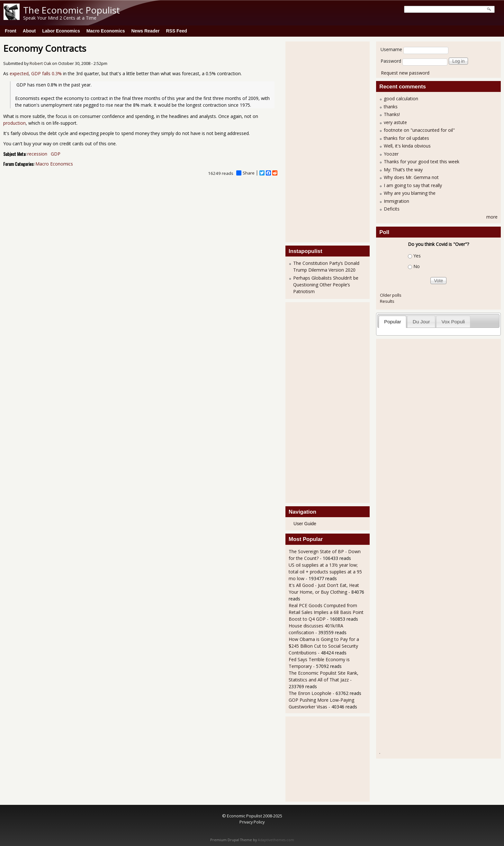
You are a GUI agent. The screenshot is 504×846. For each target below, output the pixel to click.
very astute (395, 122)
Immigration (396, 201)
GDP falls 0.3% (46, 73)
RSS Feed (176, 31)
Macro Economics (106, 31)
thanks (391, 107)
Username (391, 49)
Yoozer (391, 154)
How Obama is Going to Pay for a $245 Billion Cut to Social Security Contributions (324, 646)
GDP (56, 154)
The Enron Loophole (310, 693)
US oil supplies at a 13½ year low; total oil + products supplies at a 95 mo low (325, 572)
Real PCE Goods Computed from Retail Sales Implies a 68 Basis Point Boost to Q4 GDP (326, 612)
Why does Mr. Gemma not (411, 177)
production (14, 123)
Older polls (391, 295)
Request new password (405, 73)
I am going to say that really (413, 185)
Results (387, 301)
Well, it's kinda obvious (407, 146)
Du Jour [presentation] (421, 322)
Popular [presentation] (393, 322)
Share (245, 173)
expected (19, 73)
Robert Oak (40, 63)
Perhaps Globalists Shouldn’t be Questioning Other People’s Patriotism (326, 285)
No (417, 266)
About (29, 31)
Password (391, 61)
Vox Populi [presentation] (453, 322)
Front (11, 31)
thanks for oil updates (406, 138)
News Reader (146, 31)
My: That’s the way (403, 170)
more (492, 217)
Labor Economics (61, 31)
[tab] (392, 322)
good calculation (401, 99)
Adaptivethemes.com (276, 840)
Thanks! (392, 114)
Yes (417, 256)
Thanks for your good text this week (422, 162)
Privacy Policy (252, 822)
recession (37, 154)
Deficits (392, 209)
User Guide (305, 524)
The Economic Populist (72, 10)
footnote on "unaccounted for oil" (419, 130)
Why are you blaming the (410, 193)
